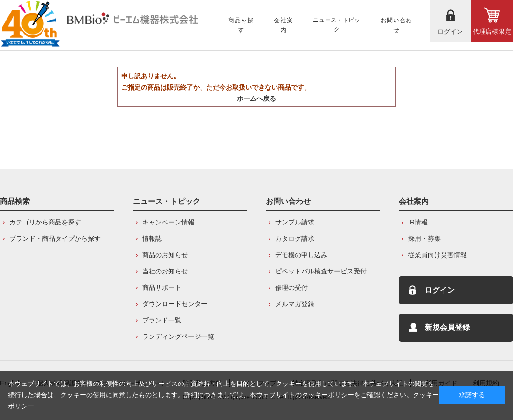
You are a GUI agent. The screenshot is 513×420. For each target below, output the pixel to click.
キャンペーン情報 (168, 222)
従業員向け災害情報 (437, 255)
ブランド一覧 (162, 320)
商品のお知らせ (165, 255)
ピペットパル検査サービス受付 (321, 271)
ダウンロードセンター (175, 304)
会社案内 (414, 201)
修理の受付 (291, 287)
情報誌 (152, 238)
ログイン (440, 290)
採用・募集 (424, 238)
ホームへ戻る (256, 98)
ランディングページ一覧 (178, 336)
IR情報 (418, 222)
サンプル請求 (295, 222)
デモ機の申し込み (301, 255)
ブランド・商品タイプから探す (55, 238)
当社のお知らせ (165, 271)
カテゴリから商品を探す (45, 222)
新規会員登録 (447, 327)
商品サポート (162, 287)
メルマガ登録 (295, 304)
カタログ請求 (295, 238)
